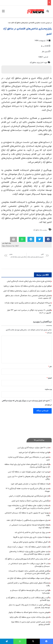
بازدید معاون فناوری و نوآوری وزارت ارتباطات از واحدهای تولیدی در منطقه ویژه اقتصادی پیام (29, 553)
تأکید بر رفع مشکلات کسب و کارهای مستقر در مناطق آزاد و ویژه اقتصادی (28, 599)
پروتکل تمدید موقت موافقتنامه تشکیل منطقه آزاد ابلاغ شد (28, 578)
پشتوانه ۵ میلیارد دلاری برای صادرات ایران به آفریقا (31, 537)
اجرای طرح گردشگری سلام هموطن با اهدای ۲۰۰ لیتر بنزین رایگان (29, 478)
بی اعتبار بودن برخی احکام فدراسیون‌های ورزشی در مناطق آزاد (27, 559)
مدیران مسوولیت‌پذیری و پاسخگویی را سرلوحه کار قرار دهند (28, 520)
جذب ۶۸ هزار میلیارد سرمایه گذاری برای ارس (34, 448)
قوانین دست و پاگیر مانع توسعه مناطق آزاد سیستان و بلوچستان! (30, 592)
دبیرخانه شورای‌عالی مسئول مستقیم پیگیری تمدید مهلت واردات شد (28, 304)
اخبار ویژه (40, 63)
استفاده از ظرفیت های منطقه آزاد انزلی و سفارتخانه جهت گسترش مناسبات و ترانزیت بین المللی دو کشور (29, 507)
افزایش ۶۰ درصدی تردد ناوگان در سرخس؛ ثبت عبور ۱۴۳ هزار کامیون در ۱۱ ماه (29, 312)
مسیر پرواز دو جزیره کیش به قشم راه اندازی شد (32, 532)
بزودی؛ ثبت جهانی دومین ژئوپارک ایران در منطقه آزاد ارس (29, 472)
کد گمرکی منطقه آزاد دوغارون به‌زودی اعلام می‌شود (31, 542)
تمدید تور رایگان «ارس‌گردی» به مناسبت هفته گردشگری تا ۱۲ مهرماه (28, 490)
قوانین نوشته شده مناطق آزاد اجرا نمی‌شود (34, 453)
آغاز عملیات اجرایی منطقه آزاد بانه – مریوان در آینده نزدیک (28, 547)
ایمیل (49, 378)
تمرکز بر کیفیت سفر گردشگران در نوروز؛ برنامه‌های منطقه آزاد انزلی (27, 291)
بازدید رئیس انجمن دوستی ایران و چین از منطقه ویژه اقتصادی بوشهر (30, 623)
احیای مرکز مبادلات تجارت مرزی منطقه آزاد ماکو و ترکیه (30, 617)
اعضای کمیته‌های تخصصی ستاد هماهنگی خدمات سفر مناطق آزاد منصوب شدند (28, 297)
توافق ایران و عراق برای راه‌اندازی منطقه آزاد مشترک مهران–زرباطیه (27, 286)
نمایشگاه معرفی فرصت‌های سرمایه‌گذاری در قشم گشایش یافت (29, 584)
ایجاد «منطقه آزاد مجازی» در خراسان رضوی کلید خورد (30, 484)
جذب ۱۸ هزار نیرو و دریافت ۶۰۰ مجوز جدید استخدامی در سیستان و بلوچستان (29, 565)
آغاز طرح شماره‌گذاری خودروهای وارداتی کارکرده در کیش (29, 496)
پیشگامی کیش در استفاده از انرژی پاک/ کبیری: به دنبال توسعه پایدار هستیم (29, 606)
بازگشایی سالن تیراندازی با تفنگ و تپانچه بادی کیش (31, 501)
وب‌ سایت (48, 389)
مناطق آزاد (33, 63)
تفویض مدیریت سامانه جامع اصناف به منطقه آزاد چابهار (29, 612)
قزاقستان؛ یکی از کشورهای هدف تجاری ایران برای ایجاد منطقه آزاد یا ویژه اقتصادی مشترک (27, 466)
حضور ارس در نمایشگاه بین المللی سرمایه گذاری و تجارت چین (29, 459)
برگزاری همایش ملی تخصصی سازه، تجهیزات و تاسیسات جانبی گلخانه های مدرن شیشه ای (29, 572)
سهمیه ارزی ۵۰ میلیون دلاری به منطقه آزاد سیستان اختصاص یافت (27, 514)
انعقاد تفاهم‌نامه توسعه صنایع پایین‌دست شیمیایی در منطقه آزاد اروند (29, 526)
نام (50, 367)
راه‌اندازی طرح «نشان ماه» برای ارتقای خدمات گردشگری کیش (29, 281)
